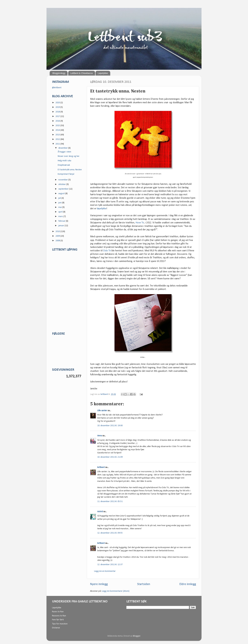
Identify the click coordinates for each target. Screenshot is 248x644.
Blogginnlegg (59, 73)
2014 (58, 130)
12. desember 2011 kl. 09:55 (110, 533)
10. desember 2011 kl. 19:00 (110, 426)
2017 (58, 116)
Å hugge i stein (64, 152)
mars (61, 216)
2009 (58, 236)
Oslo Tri (107, 251)
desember (63, 148)
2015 (58, 126)
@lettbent (57, 88)
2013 (58, 135)
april (61, 212)
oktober (62, 184)
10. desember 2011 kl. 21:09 (110, 457)
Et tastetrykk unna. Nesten (70, 170)
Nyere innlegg (99, 584)
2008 (58, 241)
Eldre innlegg (188, 584)
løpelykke (102, 209)
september (64, 189)
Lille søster (102, 411)
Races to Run (58, 612)
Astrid (100, 512)
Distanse (56, 628)
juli (60, 198)
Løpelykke (103, 73)
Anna (100, 436)
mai (60, 207)
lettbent (105, 394)
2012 (58, 139)
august (62, 194)
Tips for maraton (60, 624)
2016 (58, 121)
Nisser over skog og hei (68, 156)
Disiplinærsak (64, 165)
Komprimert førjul (66, 174)
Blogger (137, 636)
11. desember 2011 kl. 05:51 (110, 501)
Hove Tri (140, 223)
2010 (58, 232)
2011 (58, 144)
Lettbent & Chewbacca (82, 73)
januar (61, 226)
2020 (58, 103)
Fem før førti (58, 620)
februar (62, 221)
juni (60, 203)
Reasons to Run (59, 616)
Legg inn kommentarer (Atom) (116, 591)
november (63, 180)
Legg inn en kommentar (105, 571)
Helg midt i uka (64, 161)
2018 (58, 112)
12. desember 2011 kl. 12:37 (110, 565)
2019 (58, 107)
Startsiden (144, 584)
